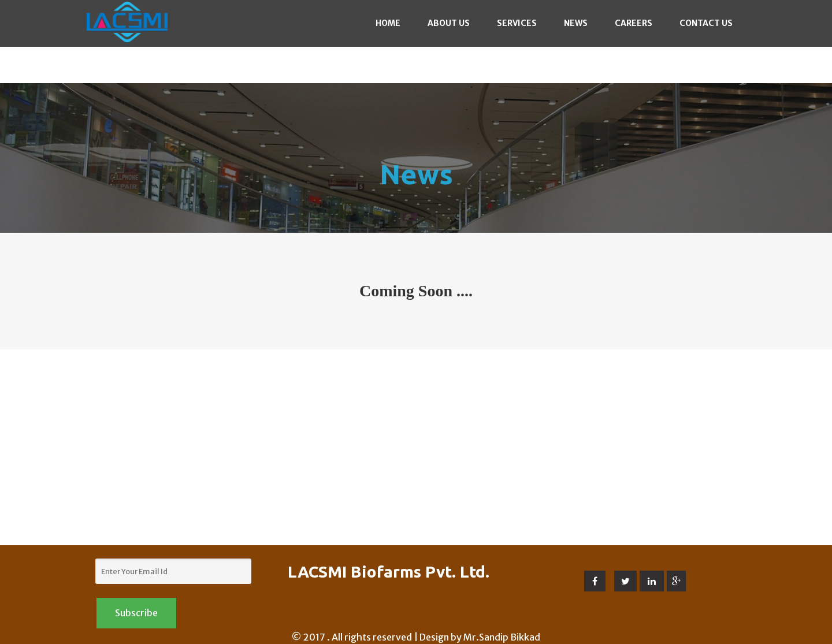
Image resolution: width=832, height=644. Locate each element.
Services (517, 23)
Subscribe (136, 613)
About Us (449, 23)
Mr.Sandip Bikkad (502, 637)
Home (388, 23)
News (576, 23)
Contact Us (706, 23)
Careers (634, 23)
